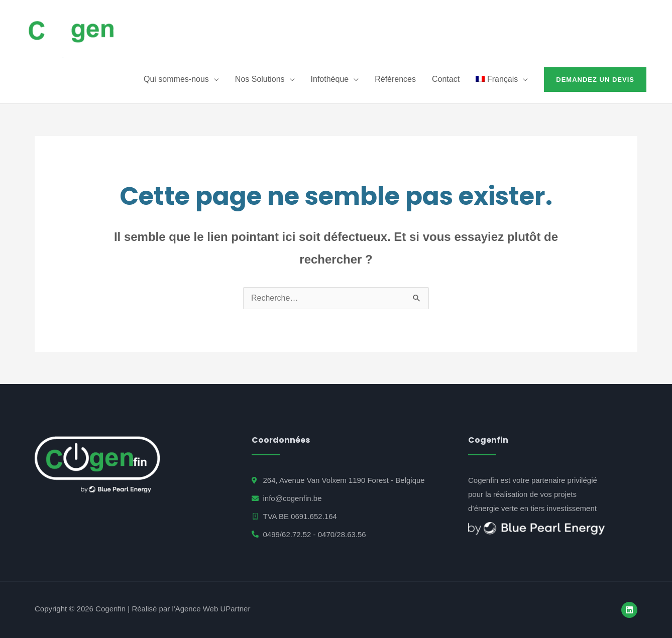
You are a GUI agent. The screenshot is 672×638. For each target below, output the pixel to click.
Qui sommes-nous (176, 79)
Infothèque (330, 79)
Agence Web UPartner (213, 609)
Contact (446, 79)
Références (395, 79)
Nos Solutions (260, 79)
